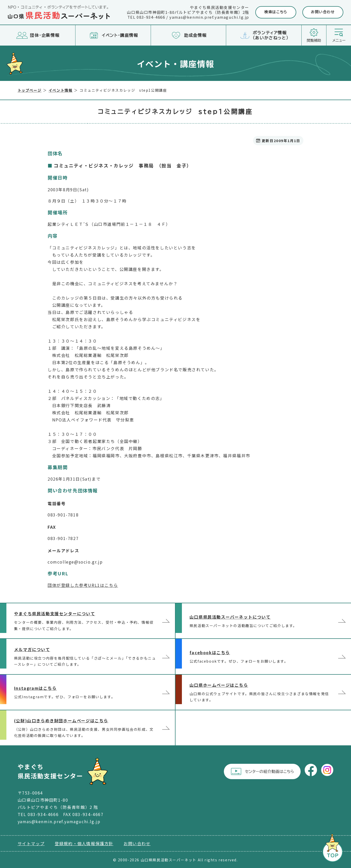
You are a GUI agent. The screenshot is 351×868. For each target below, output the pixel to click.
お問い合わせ (323, 12)
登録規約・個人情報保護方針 (84, 843)
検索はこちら (276, 12)
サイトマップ (31, 843)
